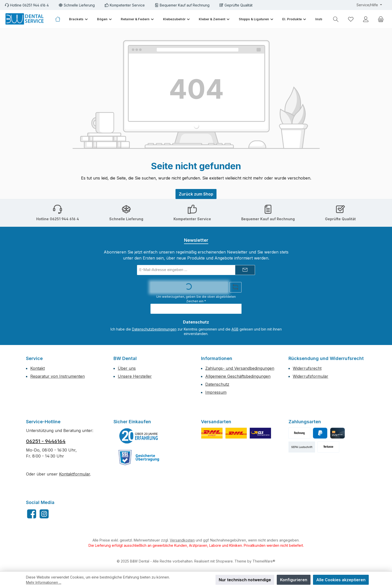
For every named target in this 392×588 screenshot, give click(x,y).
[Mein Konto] (366, 19)
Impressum (216, 392)
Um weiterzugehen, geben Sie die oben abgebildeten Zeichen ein (196, 299)
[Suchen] (336, 19)
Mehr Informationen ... (44, 582)
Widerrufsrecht (307, 368)
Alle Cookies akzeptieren (341, 580)
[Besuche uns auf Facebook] (32, 514)
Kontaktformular (74, 474)
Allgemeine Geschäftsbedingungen (238, 376)
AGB (235, 329)
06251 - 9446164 (46, 441)
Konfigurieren (294, 580)
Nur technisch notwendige (245, 580)
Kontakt (37, 368)
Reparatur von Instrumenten (57, 376)
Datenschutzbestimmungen (154, 329)
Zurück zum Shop (196, 194)
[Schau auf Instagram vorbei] (44, 514)
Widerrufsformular (310, 376)
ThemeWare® (264, 561)
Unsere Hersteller (135, 376)
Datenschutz (217, 384)
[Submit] (245, 270)
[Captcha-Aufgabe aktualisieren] (235, 287)
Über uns (127, 368)
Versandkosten (182, 540)
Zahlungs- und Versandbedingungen (240, 368)
